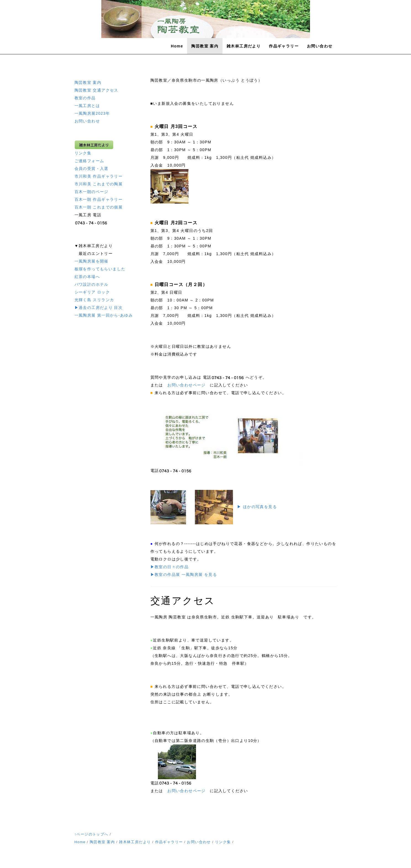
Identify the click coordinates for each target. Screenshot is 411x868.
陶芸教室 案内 (205, 46)
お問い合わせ (320, 46)
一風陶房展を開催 (92, 261)
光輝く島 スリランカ (94, 300)
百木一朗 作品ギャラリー (99, 199)
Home (177, 46)
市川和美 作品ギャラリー (99, 176)
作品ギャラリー (284, 46)
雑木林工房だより (244, 46)
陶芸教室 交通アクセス (96, 90)
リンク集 (83, 153)
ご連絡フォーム (89, 161)
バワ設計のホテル (92, 284)
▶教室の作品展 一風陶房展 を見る (184, 575)
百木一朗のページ (92, 192)
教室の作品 (85, 98)
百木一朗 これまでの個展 (99, 207)
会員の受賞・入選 (92, 169)
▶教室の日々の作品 (170, 567)
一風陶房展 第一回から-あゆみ (104, 315)
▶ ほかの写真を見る (257, 507)
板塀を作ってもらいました (100, 269)
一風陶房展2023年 (92, 113)
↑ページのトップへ (92, 834)
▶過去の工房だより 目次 (99, 308)
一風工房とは (87, 106)
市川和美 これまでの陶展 (99, 184)
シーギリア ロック (92, 292)
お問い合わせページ (186, 385)
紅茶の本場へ (87, 277)
